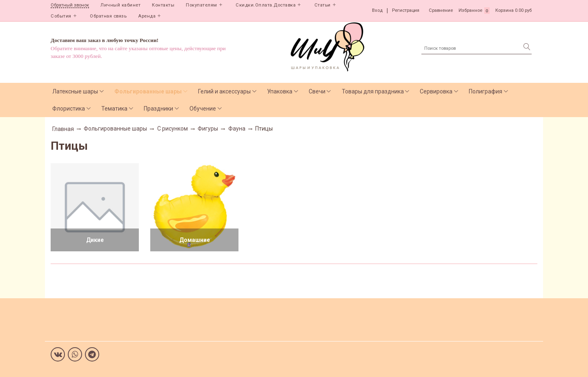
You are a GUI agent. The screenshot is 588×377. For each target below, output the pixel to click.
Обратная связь (108, 16)
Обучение (203, 109)
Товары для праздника (373, 91)
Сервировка (436, 91)
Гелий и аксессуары (224, 91)
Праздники (158, 109)
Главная (63, 129)
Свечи (317, 91)
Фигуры (208, 129)
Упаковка (280, 91)
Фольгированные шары (148, 91)
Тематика (114, 109)
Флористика (69, 109)
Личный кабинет (120, 5)
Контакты (163, 5)
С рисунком (173, 129)
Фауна (237, 129)
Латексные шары (75, 91)
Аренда (147, 16)
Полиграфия (486, 91)
